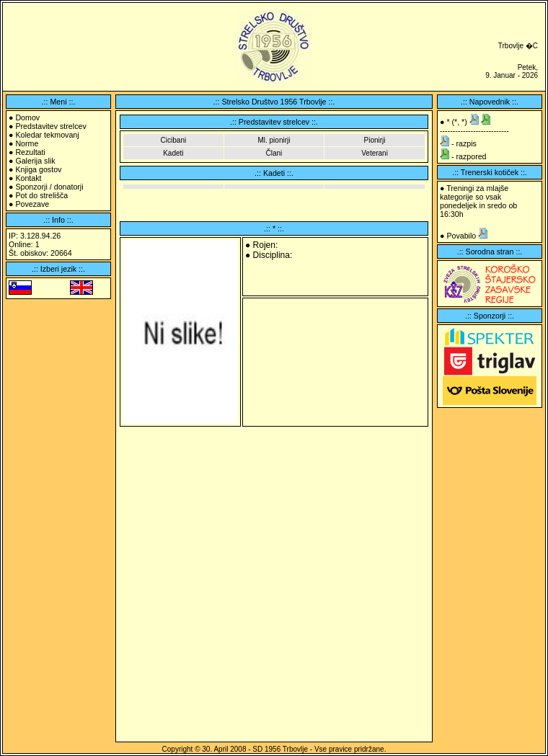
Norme (27, 143)
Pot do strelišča (41, 195)
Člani (274, 153)
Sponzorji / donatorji (49, 187)
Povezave (32, 204)
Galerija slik (35, 161)
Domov (27, 117)
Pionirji (375, 140)
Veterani (375, 153)
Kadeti (173, 153)
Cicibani (174, 140)
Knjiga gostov (38, 169)
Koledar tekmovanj (47, 135)
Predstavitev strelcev (50, 126)
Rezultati (30, 152)
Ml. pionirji (274, 140)
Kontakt (28, 178)
